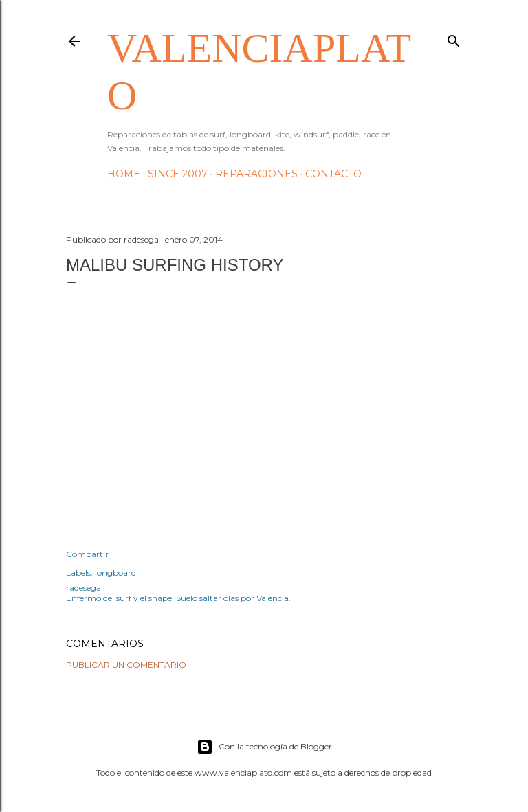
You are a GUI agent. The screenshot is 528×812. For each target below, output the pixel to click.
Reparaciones (256, 174)
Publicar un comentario (126, 665)
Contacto (333, 174)
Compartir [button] (87, 554)
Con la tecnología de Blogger (264, 747)
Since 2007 (178, 174)
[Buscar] (454, 38)
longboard (115, 573)
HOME (124, 174)
